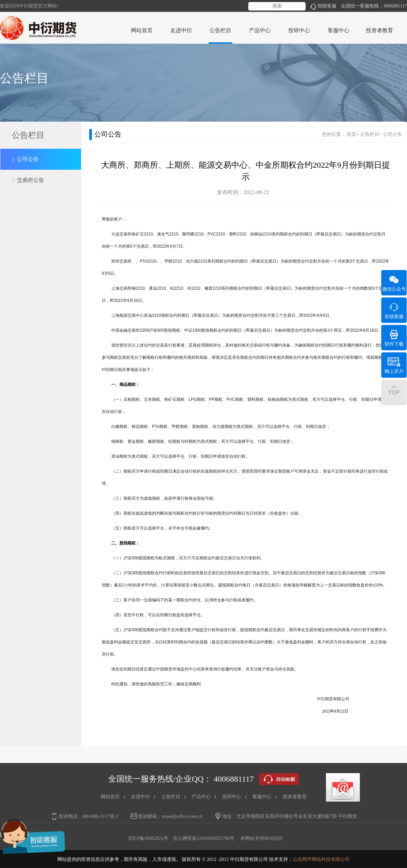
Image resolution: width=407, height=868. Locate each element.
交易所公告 (31, 180)
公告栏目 (370, 134)
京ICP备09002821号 (148, 838)
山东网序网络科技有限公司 (321, 859)
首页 (351, 134)
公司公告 (28, 159)
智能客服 (323, 6)
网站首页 (142, 30)
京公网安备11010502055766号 (204, 838)
